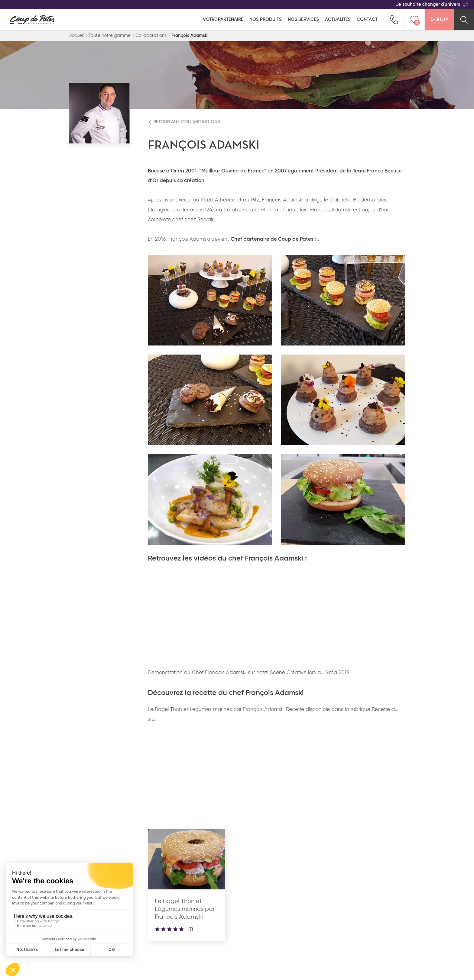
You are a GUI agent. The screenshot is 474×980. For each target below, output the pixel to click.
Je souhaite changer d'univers (432, 5)
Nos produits (266, 19)
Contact (367, 19)
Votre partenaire (223, 19)
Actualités (338, 19)
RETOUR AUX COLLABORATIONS (187, 122)
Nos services (303, 19)
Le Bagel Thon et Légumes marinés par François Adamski (185, 909)
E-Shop (439, 20)
